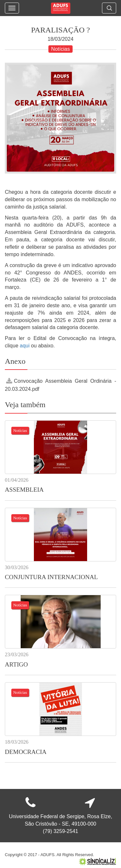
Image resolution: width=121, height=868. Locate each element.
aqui (25, 346)
